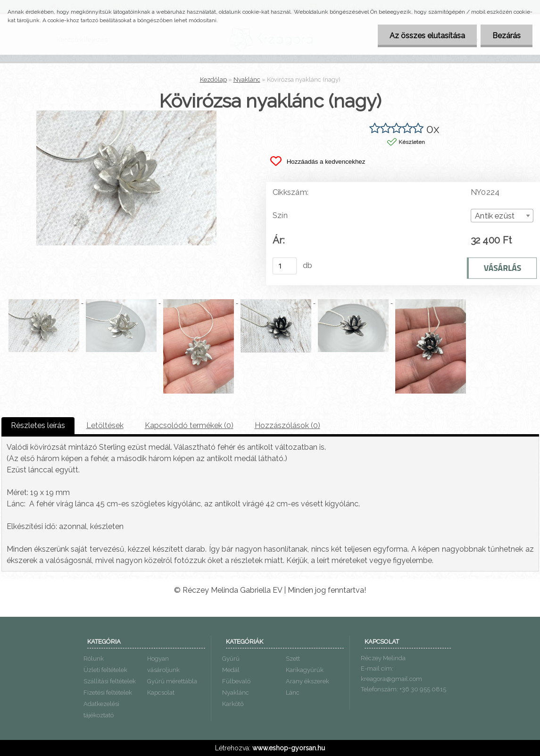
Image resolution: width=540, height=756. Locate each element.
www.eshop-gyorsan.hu (289, 748)
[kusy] (284, 266)
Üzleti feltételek (105, 670)
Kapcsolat (161, 693)
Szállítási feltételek (110, 681)
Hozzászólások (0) (287, 425)
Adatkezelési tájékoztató (101, 710)
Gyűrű (231, 659)
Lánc (293, 693)
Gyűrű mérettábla (172, 681)
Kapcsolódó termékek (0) (189, 425)
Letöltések (105, 425)
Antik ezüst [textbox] (494, 216)
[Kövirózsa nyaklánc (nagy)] (126, 114)
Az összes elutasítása (427, 36)
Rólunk (94, 659)
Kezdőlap (213, 80)
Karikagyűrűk (305, 670)
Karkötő (233, 704)
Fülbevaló (236, 681)
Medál (231, 670)
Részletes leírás (38, 425)
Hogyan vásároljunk (163, 664)
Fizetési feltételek (108, 693)
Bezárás (507, 36)
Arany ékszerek (307, 681)
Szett (293, 659)
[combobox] (502, 215)
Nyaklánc (247, 80)
